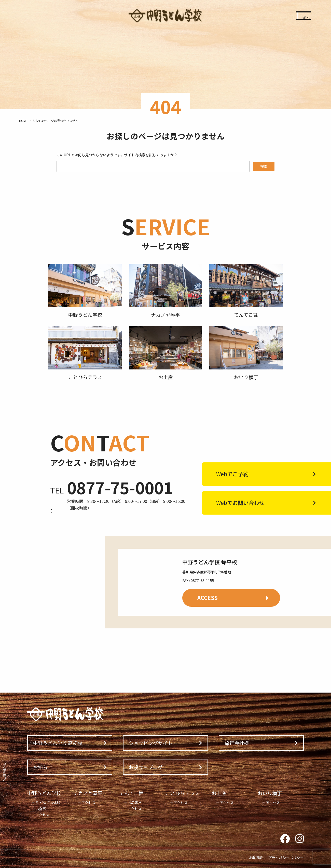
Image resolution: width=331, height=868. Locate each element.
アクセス (42, 815)
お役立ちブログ (146, 767)
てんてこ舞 (131, 793)
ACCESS (208, 598)
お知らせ (43, 767)
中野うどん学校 (44, 793)
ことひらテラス (182, 793)
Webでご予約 (232, 474)
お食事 (41, 809)
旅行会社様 (237, 743)
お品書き (135, 803)
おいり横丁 (270, 793)
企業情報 (256, 858)
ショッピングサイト (151, 743)
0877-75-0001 (120, 487)
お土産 (219, 793)
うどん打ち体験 (48, 803)
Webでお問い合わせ (240, 503)
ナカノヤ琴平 (88, 793)
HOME (23, 121)
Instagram (300, 839)
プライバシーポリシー (286, 858)
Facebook (285, 839)
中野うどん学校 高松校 (58, 743)
